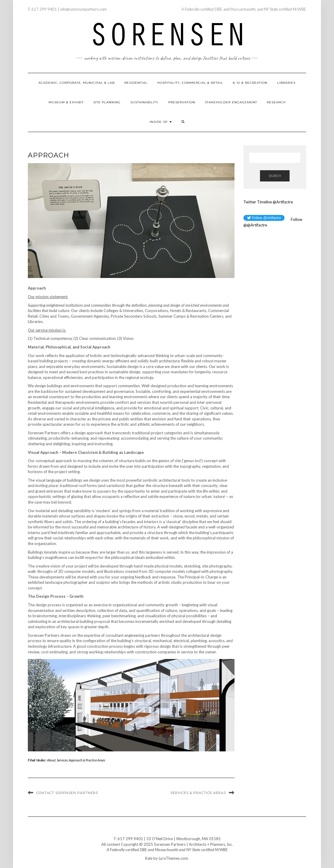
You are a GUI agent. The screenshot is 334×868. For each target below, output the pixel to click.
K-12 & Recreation (250, 83)
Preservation (182, 102)
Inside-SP (161, 122)
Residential (136, 83)
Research (276, 102)
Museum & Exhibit (66, 102)
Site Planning (107, 102)
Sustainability (144, 102)
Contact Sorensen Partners (67, 793)
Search (275, 176)
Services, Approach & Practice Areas (81, 760)
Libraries (286, 83)
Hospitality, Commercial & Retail (190, 83)
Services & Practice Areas (198, 793)
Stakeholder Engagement (231, 102)
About (51, 760)
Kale (149, 858)
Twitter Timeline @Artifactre (268, 202)
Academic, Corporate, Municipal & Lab (77, 83)
